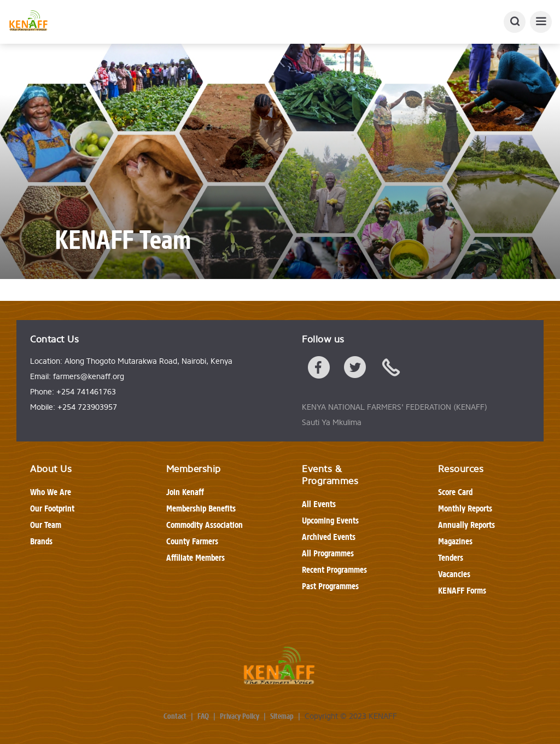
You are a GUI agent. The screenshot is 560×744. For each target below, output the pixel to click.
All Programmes (328, 553)
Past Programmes (330, 586)
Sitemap (282, 717)
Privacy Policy (240, 717)
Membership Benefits (201, 508)
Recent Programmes (334, 570)
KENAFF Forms (462, 591)
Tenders (451, 558)
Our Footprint (52, 508)
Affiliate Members (196, 558)
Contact (175, 717)
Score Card (455, 492)
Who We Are (51, 492)
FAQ (203, 717)
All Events (319, 504)
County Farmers (192, 541)
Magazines (455, 541)
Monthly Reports (465, 508)
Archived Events (329, 537)
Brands (41, 541)
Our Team (46, 525)
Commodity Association (205, 525)
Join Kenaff (185, 492)
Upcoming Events (330, 521)
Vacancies (454, 574)
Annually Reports (466, 525)
